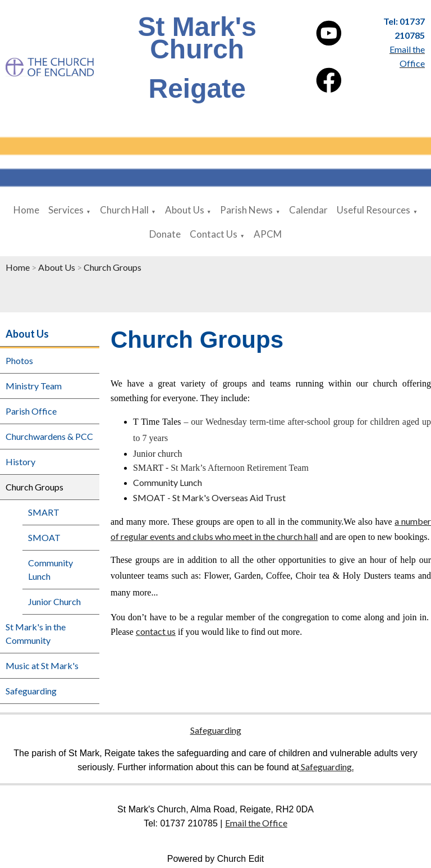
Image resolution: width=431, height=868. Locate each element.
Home (26, 210)
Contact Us (214, 234)
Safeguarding (31, 691)
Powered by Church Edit (216, 859)
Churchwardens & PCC (49, 436)
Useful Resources (373, 210)
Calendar (308, 210)
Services (66, 210)
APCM (268, 234)
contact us (156, 631)
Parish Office (31, 411)
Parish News (246, 210)
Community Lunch (51, 569)
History (20, 462)
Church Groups (113, 267)
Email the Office (256, 823)
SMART (44, 512)
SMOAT (44, 537)
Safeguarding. (326, 767)
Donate (165, 234)
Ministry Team (34, 386)
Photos (19, 360)
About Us (185, 210)
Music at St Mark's (42, 665)
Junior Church (54, 601)
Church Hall (124, 210)
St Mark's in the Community (36, 633)
